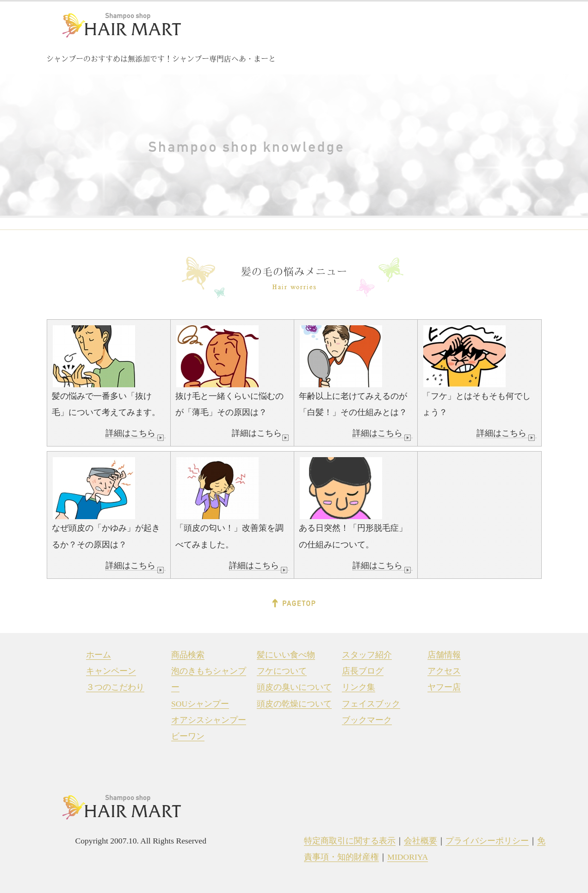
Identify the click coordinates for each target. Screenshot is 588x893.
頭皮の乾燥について (294, 704)
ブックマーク (367, 720)
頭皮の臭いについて (294, 687)
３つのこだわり (115, 687)
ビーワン (188, 736)
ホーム (99, 655)
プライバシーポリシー (487, 841)
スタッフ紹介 (367, 655)
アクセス (444, 671)
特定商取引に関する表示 (350, 841)
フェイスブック (371, 704)
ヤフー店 (444, 687)
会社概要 (421, 841)
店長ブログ (363, 671)
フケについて (282, 671)
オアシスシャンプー (209, 720)
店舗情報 (444, 655)
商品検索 (188, 655)
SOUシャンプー (200, 704)
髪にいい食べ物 (286, 655)
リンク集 (359, 687)
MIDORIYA (408, 857)
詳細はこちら (136, 433)
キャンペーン (111, 671)
